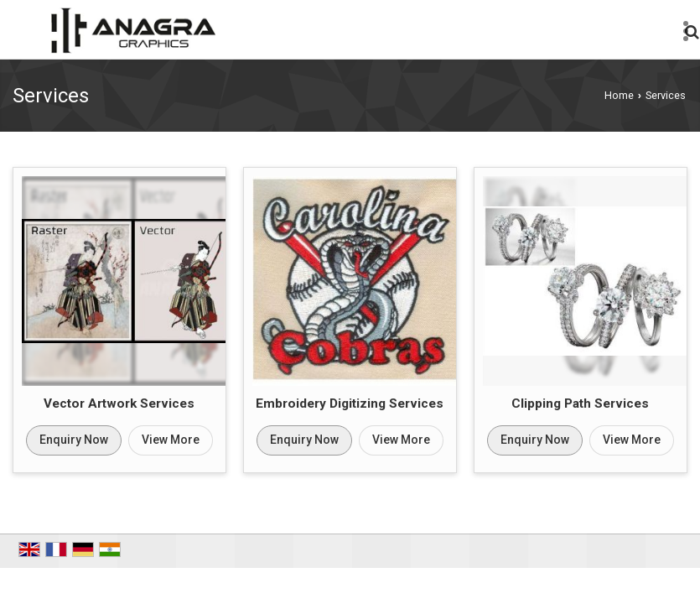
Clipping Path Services (580, 404)
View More (171, 440)
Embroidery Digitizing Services (350, 404)
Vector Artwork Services (119, 404)
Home (619, 95)
